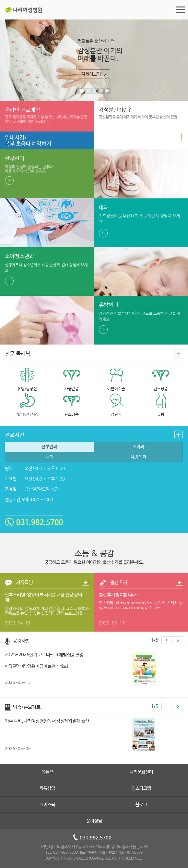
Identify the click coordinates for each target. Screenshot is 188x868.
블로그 (141, 805)
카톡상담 (47, 788)
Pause (108, 91)
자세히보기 (91, 74)
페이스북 (47, 805)
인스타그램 (141, 788)
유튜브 (47, 772)
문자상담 (94, 821)
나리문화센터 (141, 772)
